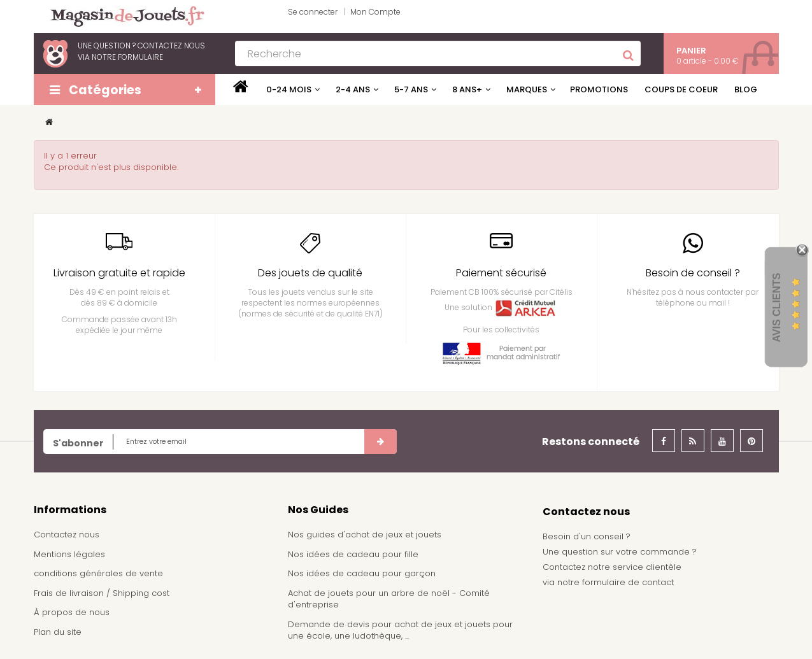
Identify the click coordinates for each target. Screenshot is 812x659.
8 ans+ (467, 89)
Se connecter (313, 12)
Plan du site (58, 632)
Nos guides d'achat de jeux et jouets (365, 535)
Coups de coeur (681, 89)
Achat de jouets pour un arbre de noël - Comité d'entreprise (389, 599)
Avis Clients (777, 308)
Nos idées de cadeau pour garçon (362, 573)
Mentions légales (69, 554)
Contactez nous (67, 535)
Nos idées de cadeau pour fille (353, 554)
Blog (746, 89)
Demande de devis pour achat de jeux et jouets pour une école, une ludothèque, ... (400, 630)
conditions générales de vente (98, 573)
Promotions (599, 89)
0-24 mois (289, 89)
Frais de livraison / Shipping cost (102, 593)
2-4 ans (353, 89)
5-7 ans (411, 89)
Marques (527, 89)
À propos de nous (72, 612)
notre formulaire (127, 57)
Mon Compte (375, 12)
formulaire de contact (628, 582)
